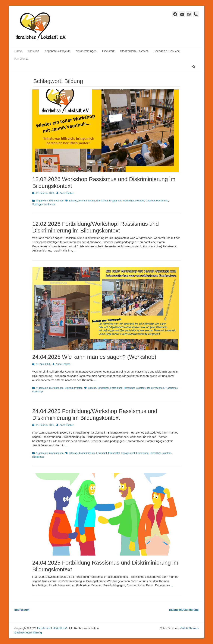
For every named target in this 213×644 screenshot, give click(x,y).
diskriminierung (87, 201)
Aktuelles (33, 51)
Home (18, 51)
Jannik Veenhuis (156, 388)
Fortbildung (116, 388)
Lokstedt (150, 201)
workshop (50, 204)
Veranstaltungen (86, 51)
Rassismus (162, 201)
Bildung (73, 201)
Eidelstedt (108, 51)
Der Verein (21, 59)
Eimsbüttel (102, 201)
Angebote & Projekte (58, 51)
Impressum (22, 610)
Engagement (128, 453)
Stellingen (38, 204)
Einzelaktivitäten (74, 388)
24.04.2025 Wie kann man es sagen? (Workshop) (94, 357)
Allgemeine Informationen (50, 201)
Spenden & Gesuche (167, 51)
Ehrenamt (102, 453)
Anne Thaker (67, 193)
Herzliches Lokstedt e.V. (52, 628)
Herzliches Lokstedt (134, 201)
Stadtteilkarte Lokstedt (134, 51)
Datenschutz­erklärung (28, 632)
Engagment (115, 201)
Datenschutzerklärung (184, 610)
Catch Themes (189, 628)
